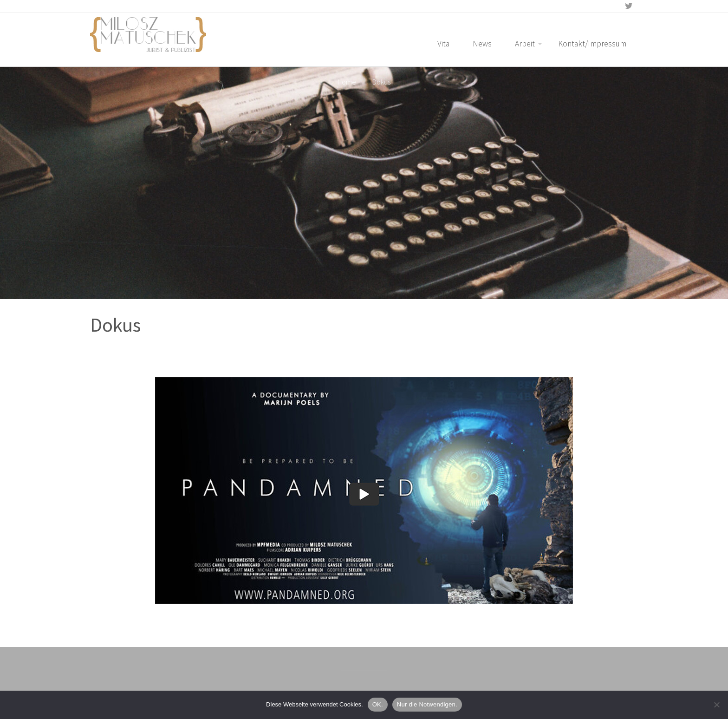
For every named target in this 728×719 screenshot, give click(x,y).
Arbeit (525, 44)
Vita (443, 44)
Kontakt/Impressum (592, 44)
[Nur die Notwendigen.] (716, 705)
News (482, 44)
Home (347, 82)
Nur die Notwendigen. (427, 704)
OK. (378, 704)
